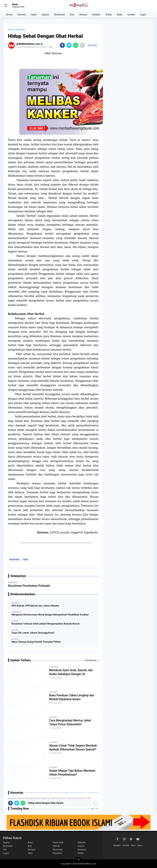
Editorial (81, 842)
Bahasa (55, 667)
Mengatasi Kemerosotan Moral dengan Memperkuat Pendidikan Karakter (50, 615)
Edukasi (96, 14)
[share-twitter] (69, 45)
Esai (72, 14)
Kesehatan (59, 14)
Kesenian (82, 850)
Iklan (140, 845)
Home (11, 30)
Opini (34, 14)
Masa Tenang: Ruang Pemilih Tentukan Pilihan (36, 642)
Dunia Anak (58, 842)
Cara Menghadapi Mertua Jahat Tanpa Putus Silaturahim (70, 722)
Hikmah (56, 846)
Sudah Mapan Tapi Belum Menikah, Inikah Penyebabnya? (72, 773)
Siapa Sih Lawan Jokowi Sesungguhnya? (33, 633)
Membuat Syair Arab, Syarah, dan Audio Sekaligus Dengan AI (71, 672)
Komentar (92, 45)
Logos (143, 14)
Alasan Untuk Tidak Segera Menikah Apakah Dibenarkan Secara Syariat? (73, 747)
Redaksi (117, 845)
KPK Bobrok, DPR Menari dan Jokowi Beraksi (35, 606)
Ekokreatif (8, 846)
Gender (131, 14)
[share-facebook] (62, 45)
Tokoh (109, 14)
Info (5, 850)
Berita (9, 14)
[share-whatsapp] (76, 45)
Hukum (83, 14)
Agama (45, 14)
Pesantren (58, 853)
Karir (133, 845)
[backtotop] (79, 860)
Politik (81, 853)
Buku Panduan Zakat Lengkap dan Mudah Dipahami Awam (72, 697)
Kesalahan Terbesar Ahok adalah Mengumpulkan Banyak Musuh (46, 624)
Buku (120, 14)
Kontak (126, 845)
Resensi (22, 14)
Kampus (32, 850)
